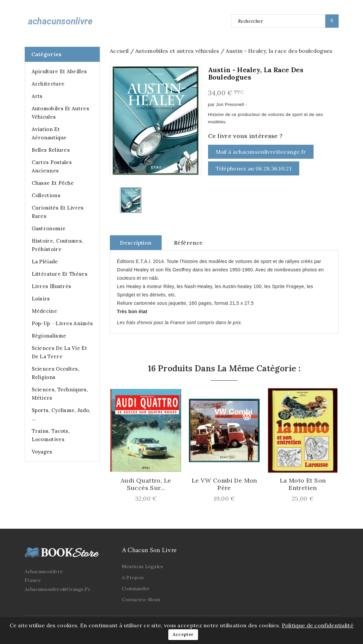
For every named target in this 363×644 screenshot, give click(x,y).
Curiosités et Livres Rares (58, 212)
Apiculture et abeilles (59, 71)
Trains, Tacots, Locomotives (51, 435)
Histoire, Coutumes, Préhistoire (58, 245)
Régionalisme (49, 336)
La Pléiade (45, 262)
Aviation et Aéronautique (49, 133)
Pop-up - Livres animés (62, 323)
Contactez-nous (141, 600)
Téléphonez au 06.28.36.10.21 (254, 168)
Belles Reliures (51, 150)
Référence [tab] (189, 243)
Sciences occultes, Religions (56, 373)
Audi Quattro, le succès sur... (146, 484)
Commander (136, 589)
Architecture (48, 84)
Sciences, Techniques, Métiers (60, 394)
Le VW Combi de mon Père (224, 484)
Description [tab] (136, 243)
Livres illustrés (52, 286)
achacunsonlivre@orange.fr (58, 589)
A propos (133, 577)
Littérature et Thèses (60, 274)
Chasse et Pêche (53, 183)
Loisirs (41, 299)
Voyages (42, 452)
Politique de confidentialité (318, 625)
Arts (37, 96)
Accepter (183, 634)
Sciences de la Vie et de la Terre (59, 352)
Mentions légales (143, 566)
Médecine (44, 311)
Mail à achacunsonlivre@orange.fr (261, 152)
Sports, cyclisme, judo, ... (61, 414)
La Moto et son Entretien (303, 484)
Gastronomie (49, 228)
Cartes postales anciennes (52, 166)
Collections (46, 195)
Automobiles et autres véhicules (60, 113)
